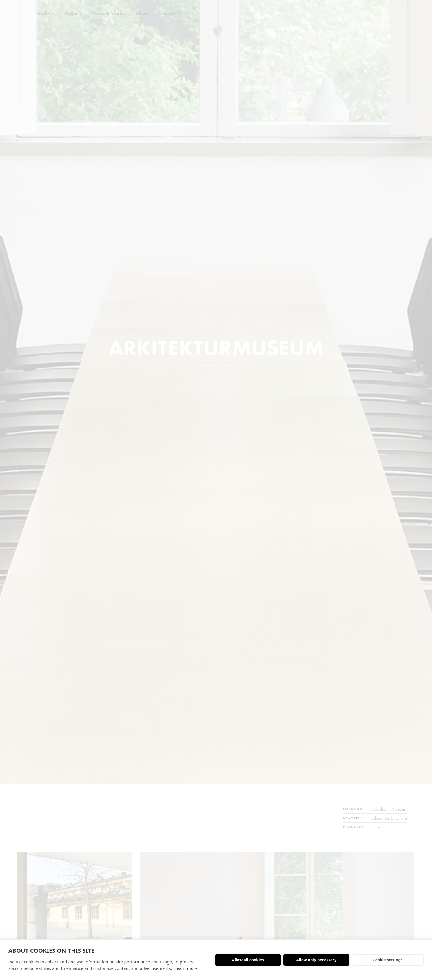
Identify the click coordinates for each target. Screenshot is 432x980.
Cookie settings (388, 960)
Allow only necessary (316, 960)
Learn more (186, 968)
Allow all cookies (248, 960)
